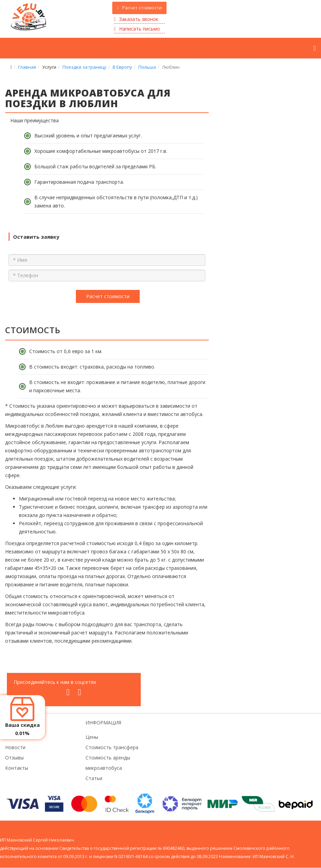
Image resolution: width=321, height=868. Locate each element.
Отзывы (14, 758)
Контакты (17, 768)
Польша (147, 67)
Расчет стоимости (140, 8)
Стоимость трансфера (112, 747)
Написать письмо (137, 29)
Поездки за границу (84, 67)
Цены (92, 737)
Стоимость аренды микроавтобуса (108, 763)
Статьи (94, 778)
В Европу (122, 67)
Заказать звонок (136, 19)
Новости (15, 747)
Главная (27, 67)
